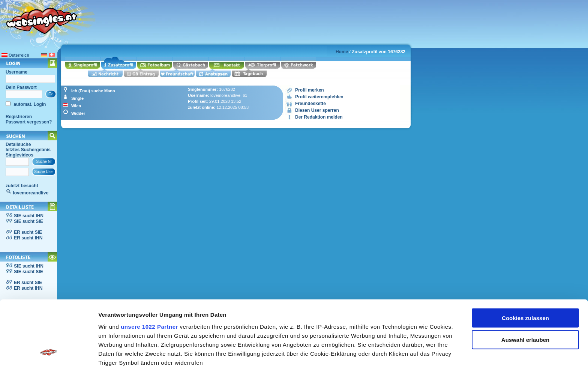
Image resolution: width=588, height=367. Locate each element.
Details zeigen (399, 352)
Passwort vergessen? (29, 122)
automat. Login (29, 104)
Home (342, 52)
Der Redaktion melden (319, 117)
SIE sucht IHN (29, 216)
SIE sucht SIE (28, 221)
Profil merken (310, 90)
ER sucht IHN (28, 238)
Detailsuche (18, 144)
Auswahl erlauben (525, 279)
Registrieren (19, 117)
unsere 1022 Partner (149, 266)
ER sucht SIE (28, 232)
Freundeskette (310, 104)
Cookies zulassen (525, 257)
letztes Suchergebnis (28, 150)
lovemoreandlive (31, 193)
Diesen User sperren (317, 110)
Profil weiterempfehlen (319, 97)
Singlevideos (19, 155)
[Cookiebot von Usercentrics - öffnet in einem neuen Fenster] (49, 352)
